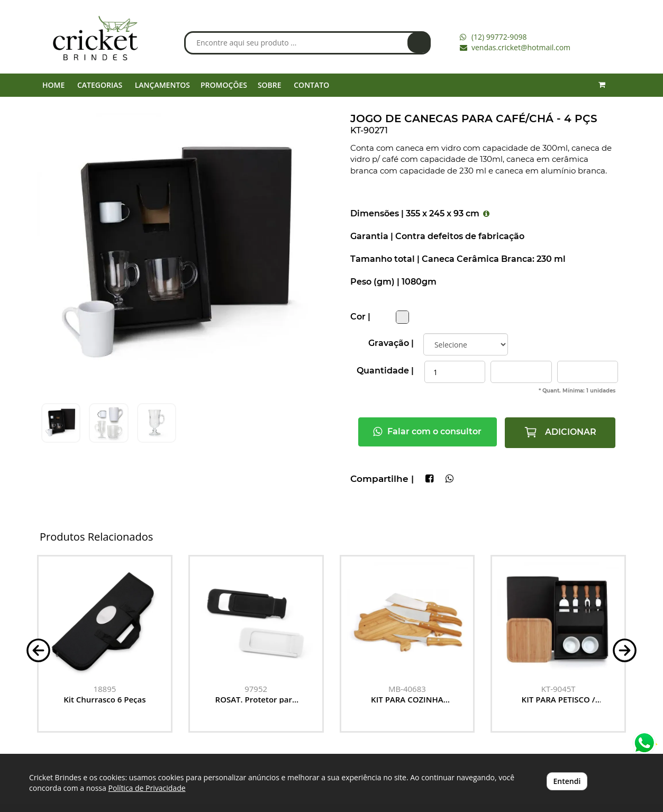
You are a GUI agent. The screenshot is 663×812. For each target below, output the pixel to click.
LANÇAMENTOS (162, 85)
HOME (53, 85)
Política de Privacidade (147, 788)
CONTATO (311, 85)
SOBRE (270, 85)
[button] (38, 649)
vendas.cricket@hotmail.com (521, 47)
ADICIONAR (560, 432)
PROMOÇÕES (224, 85)
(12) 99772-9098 (499, 37)
